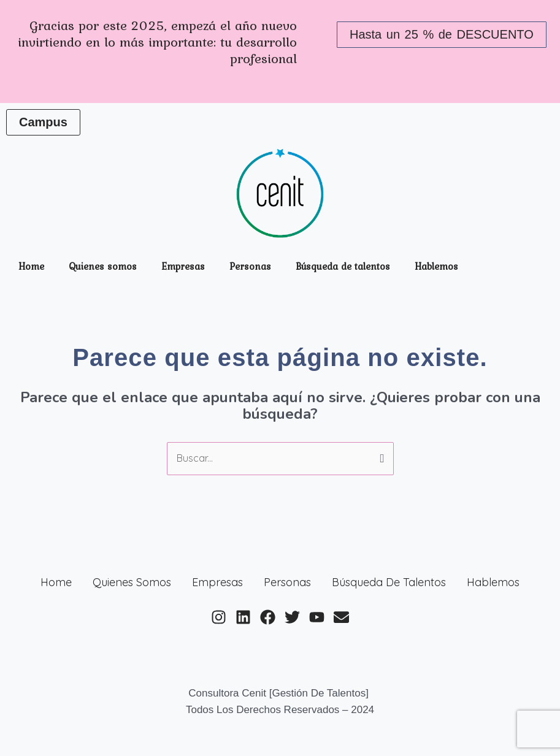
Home (31, 266)
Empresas (183, 266)
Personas (250, 266)
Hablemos (436, 266)
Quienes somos (103, 266)
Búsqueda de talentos (343, 266)
